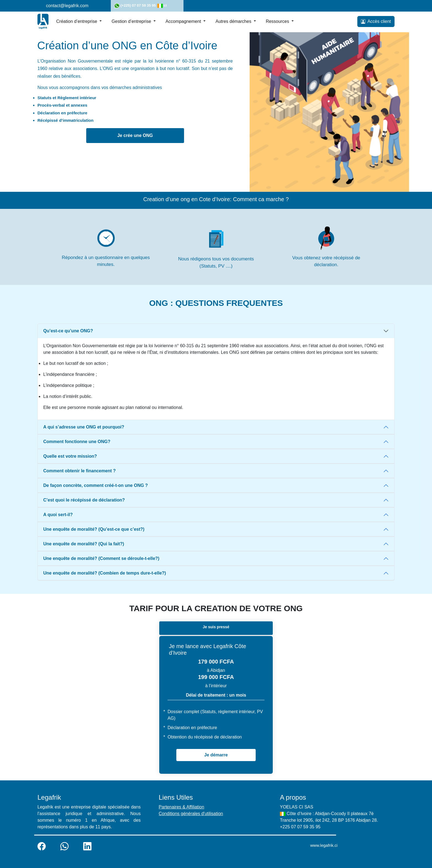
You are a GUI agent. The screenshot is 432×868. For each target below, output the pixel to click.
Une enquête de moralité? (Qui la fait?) (84, 544)
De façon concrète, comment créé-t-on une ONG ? (96, 485)
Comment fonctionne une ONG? (77, 442)
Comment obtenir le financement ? (79, 471)
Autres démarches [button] (234, 21)
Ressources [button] (278, 21)
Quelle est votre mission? (70, 456)
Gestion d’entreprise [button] (132, 21)
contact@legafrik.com (67, 6)
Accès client (376, 21)
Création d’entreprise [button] (77, 21)
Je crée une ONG (135, 135)
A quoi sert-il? (58, 515)
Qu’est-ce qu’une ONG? (68, 331)
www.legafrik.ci (324, 845)
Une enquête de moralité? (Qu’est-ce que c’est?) (94, 529)
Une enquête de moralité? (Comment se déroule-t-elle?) (101, 558)
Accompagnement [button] (184, 21)
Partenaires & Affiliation (181, 807)
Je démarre (216, 755)
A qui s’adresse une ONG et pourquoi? (84, 427)
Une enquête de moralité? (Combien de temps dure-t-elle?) (105, 573)
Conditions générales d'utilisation (191, 814)
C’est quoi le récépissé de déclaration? (84, 500)
